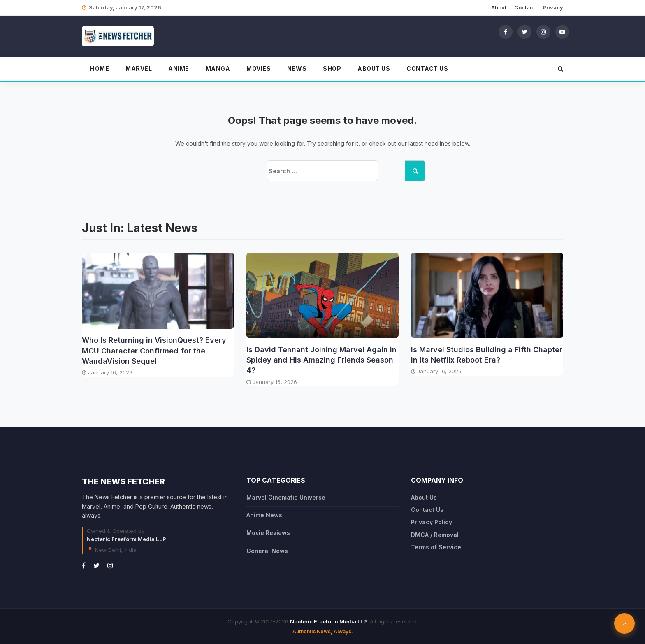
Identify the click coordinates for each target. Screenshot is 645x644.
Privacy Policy (432, 522)
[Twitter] (524, 32)
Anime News (264, 515)
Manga (218, 69)
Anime (179, 69)
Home (100, 69)
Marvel (139, 69)
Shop (332, 69)
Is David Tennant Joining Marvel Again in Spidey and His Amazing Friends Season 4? (321, 360)
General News (267, 551)
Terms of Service (436, 547)
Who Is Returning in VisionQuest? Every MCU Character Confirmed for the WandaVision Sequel (154, 350)
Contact (524, 7)
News (297, 69)
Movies (259, 69)
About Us (374, 69)
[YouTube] (562, 32)
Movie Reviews (268, 533)
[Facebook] (506, 32)
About (499, 7)
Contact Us (427, 69)
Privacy (553, 7)
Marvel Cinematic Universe (286, 497)
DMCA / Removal (435, 535)
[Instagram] (543, 32)
